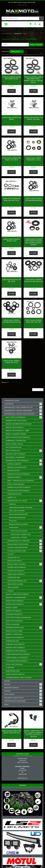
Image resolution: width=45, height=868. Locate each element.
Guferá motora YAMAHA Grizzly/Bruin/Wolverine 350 (11, 321)
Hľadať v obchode (36, 45)
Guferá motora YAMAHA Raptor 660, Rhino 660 (34, 321)
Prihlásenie (19, 5)
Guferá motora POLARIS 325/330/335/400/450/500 (34, 199)
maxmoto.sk (18, 33)
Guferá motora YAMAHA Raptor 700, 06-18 (12, 362)
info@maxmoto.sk (22, 778)
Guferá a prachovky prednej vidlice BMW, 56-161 (12, 78)
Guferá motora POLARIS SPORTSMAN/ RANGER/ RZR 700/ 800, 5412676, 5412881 (34, 242)
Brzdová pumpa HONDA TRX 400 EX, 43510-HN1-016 (12, 732)
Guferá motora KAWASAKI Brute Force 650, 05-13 (11, 199)
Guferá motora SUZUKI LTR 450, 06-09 (12, 281)
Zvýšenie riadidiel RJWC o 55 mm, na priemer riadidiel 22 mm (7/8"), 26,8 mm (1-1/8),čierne (34, 734)
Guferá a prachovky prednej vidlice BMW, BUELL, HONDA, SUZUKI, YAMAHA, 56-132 (33, 80)
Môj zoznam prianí (26, 5)
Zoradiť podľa (5, 51)
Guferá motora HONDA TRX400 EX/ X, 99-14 (33, 159)
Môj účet (22, 5)
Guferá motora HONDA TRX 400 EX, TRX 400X (34, 118)
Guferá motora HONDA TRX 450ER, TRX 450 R (12, 159)
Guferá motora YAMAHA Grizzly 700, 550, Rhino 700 (33, 281)
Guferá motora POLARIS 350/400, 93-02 (12, 240)
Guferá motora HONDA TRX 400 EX (12, 118)
